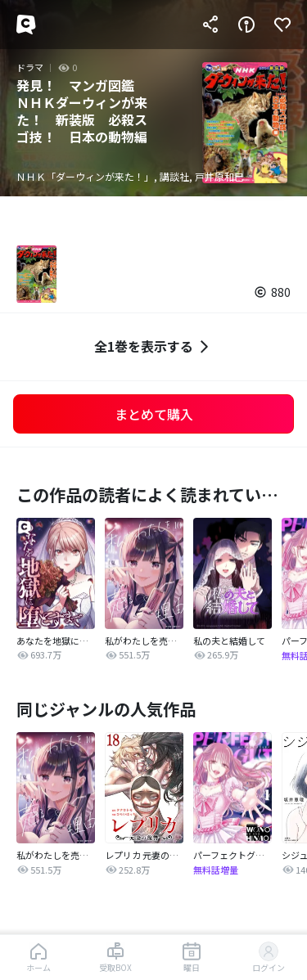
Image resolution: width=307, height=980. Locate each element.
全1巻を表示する (153, 346)
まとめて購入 (154, 414)
